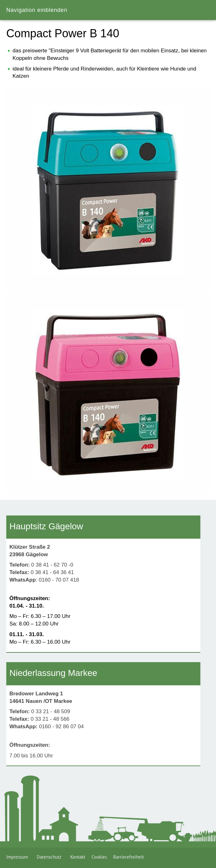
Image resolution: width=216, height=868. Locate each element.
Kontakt (78, 857)
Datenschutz (50, 857)
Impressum (18, 857)
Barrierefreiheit (129, 857)
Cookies (99, 857)
